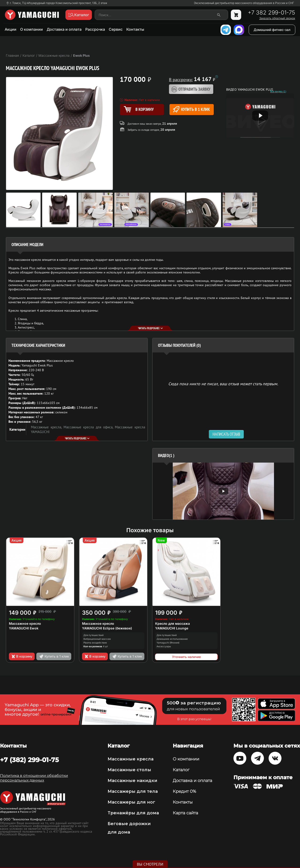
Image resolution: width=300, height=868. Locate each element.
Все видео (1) (278, 91)
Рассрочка (95, 29)
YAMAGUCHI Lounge (172, 628)
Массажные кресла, (47, 427)
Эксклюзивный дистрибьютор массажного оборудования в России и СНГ (244, 3)
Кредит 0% (184, 791)
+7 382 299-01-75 (271, 13)
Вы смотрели (150, 864)
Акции (11, 29)
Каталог (181, 770)
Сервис (116, 29)
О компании (32, 29)
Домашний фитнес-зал (272, 30)
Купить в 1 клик (191, 109)
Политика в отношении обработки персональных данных (34, 778)
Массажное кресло (25, 623)
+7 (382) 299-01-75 (29, 760)
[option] (223, 491)
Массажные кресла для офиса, (89, 427)
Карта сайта (185, 813)
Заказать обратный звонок (277, 18)
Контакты (135, 29)
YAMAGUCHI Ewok (24, 628)
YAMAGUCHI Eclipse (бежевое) (107, 628)
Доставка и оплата (64, 29)
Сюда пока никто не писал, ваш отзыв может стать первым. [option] (223, 383)
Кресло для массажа (172, 623)
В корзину (22, 656)
